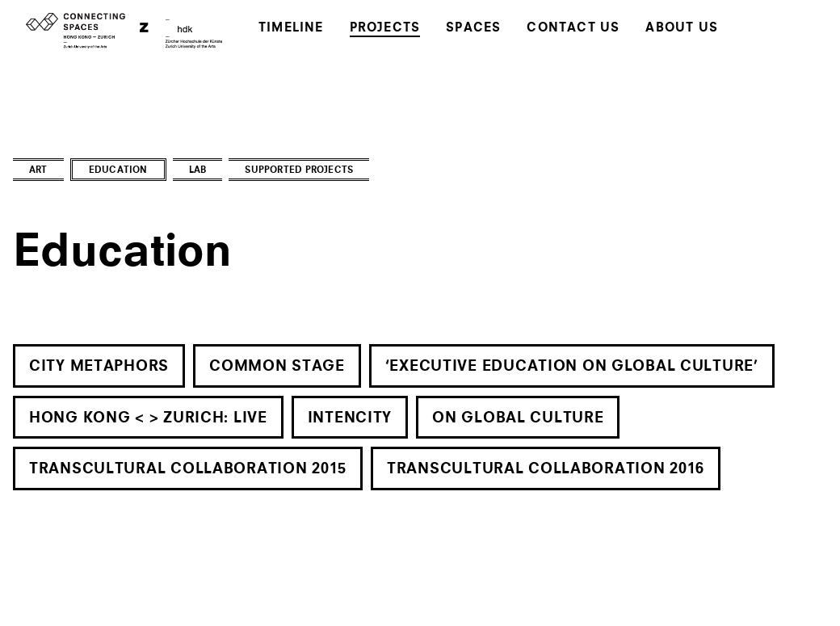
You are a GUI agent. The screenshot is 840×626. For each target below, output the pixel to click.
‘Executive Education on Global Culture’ (572, 367)
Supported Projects (299, 171)
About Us (682, 29)
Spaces (473, 29)
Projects (385, 29)
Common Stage (277, 367)
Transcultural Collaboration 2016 (546, 469)
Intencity (350, 418)
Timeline (291, 29)
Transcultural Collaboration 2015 (188, 469)
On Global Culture (518, 418)
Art (38, 171)
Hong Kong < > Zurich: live (148, 418)
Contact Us (573, 29)
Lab (198, 171)
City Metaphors (99, 367)
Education (118, 171)
